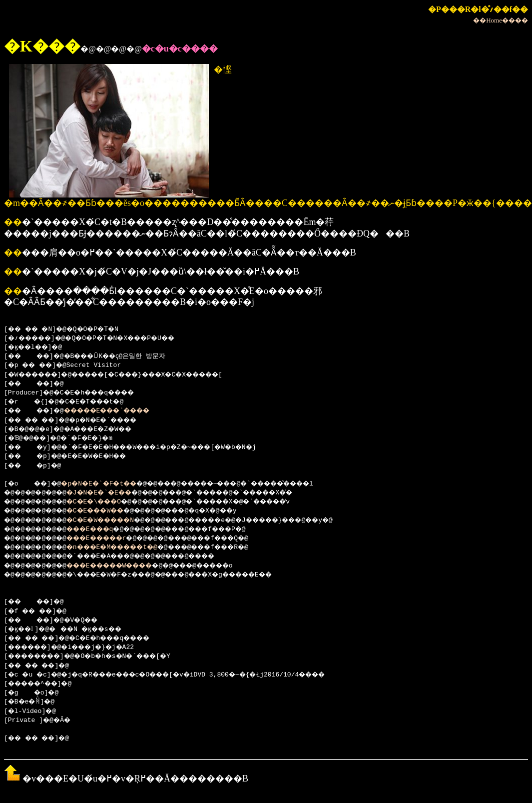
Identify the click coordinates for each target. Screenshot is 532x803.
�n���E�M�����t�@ (127, 547)
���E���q (101, 529)
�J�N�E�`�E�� (111, 493)
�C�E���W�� (107, 511)
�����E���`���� (121, 411)
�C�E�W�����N (113, 520)
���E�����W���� (125, 566)
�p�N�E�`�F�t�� (109, 484)
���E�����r (109, 538)
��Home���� (501, 20)
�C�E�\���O (105, 502)
